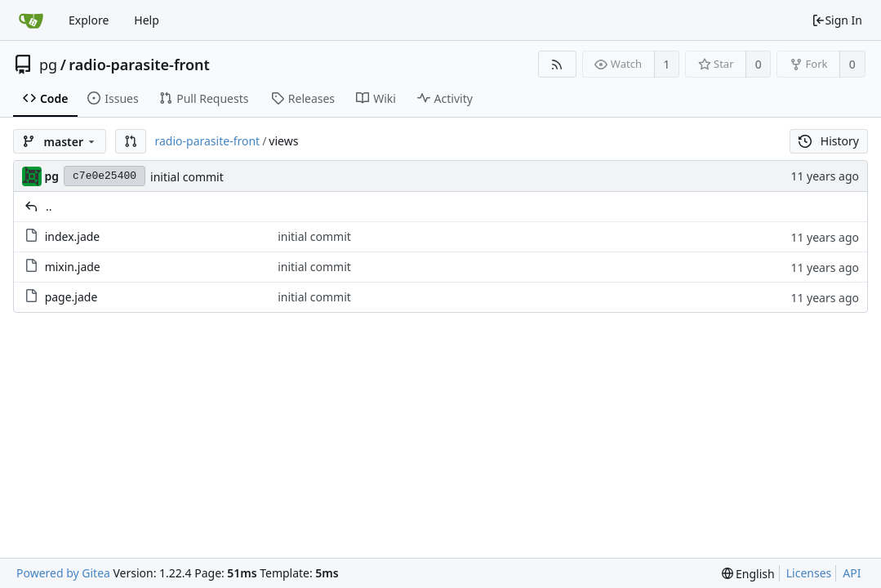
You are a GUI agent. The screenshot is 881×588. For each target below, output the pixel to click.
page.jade (71, 297)
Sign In (837, 20)
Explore (89, 20)
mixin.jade (73, 267)
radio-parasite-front (139, 65)
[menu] (748, 574)
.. (49, 206)
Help (147, 20)
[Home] (31, 20)
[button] (131, 141)
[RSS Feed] (557, 64)
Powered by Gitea (63, 573)
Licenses (809, 573)
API (852, 573)
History (829, 141)
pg (48, 65)
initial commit (187, 177)
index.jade (73, 236)
